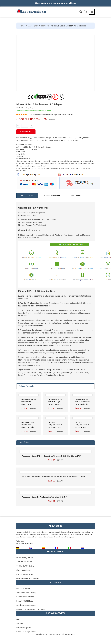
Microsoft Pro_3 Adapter (25, 558)
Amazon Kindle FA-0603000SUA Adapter (31, 609)
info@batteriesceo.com (24, 543)
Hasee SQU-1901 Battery (25, 597)
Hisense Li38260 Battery (25, 574)
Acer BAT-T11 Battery (24, 562)
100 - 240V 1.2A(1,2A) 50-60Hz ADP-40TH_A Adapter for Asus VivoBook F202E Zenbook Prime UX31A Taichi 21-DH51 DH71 (82, 425)
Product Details (27, 195)
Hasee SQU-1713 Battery (25, 601)
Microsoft (45, 26)
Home (22, 26)
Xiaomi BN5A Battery (24, 570)
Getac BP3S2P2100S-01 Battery (28, 578)
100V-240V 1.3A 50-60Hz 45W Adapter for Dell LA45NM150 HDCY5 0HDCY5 (55, 402)
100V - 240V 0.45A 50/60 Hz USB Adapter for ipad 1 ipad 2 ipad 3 (28, 425)
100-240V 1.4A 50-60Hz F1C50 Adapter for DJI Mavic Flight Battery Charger (82, 402)
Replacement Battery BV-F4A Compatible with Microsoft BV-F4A (45, 497)
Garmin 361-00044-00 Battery (27, 605)
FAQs (18, 619)
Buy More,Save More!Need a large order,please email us (51, 115)
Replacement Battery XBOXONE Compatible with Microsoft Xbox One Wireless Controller (53, 477)
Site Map (19, 624)
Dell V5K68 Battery (23, 588)
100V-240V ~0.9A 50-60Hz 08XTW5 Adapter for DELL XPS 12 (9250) (28, 402)
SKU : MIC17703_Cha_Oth (26, 108)
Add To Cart (26, 132)
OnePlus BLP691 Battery (25, 566)
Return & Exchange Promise (26, 632)
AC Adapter (33, 26)
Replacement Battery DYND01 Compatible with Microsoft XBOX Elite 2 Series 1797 (51, 456)
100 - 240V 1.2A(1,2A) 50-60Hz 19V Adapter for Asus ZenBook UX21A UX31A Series (55, 425)
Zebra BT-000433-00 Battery (26, 593)
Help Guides (76, 195)
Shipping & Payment (52, 195)
